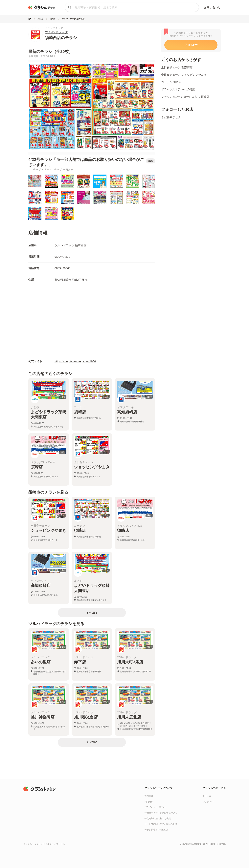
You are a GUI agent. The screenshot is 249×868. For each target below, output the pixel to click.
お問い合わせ (212, 7)
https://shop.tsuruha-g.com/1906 (75, 361)
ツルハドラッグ (57, 32)
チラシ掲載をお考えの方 (157, 830)
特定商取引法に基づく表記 (158, 818)
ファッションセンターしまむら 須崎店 (185, 97)
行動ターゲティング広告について (161, 813)
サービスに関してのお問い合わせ (161, 824)
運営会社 (149, 796)
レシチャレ (208, 802)
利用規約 (149, 802)
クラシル (207, 796)
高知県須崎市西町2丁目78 (71, 280)
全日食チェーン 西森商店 (177, 67)
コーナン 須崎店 (171, 82)
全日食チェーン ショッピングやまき (184, 75)
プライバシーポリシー (155, 807)
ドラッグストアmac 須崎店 (178, 89)
